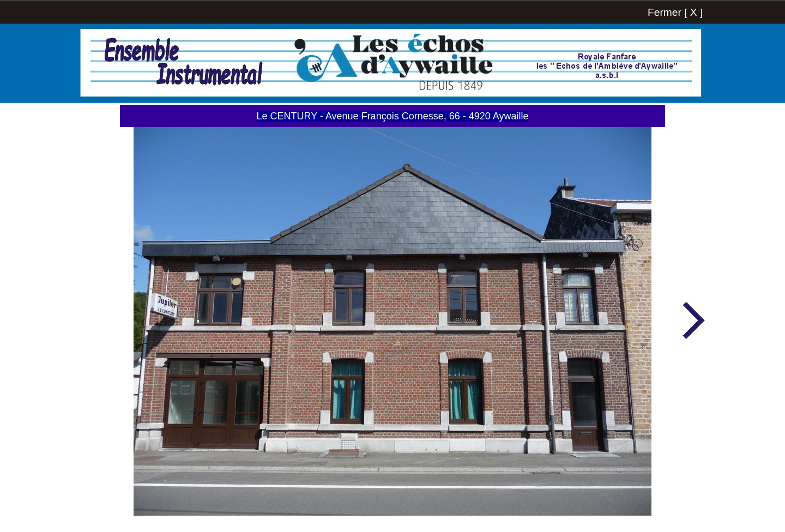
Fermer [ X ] (675, 12)
